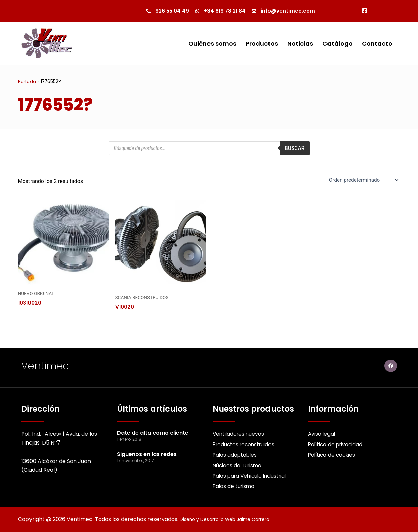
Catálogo (338, 44)
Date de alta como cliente (153, 431)
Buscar (294, 149)
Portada (27, 82)
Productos (262, 44)
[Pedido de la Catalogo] (362, 180)
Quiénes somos (212, 44)
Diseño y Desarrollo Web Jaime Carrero (232, 519)
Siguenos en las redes (147, 452)
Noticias (300, 44)
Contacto (377, 44)
